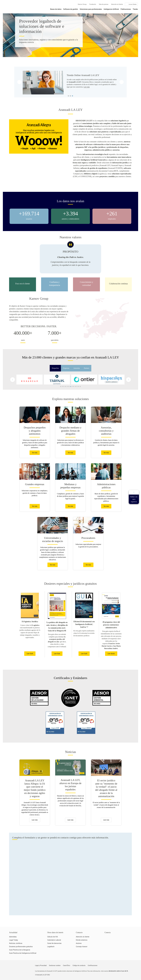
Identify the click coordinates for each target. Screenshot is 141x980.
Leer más (87, 87)
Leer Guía (57, 654)
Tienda (135, 9)
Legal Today (14, 940)
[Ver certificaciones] (114, 946)
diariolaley (13, 937)
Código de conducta (79, 965)
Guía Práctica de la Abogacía (20, 950)
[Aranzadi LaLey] (17, 967)
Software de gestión (71, 9)
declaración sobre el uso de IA (118, 971)
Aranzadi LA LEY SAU (43, 975)
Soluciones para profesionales (91, 9)
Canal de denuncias (54, 943)
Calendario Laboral (54, 940)
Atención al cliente (117, 4)
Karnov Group (82, 4)
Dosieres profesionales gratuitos (21, 947)
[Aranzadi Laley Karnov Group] (10, 8)
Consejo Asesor (82, 947)
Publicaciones (126, 9)
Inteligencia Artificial (111, 9)
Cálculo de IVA (53, 937)
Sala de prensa (104, 4)
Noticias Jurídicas (16, 943)
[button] (128, 380)
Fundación (93, 4)
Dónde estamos (82, 940)
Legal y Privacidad (41, 965)
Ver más (35, 453)
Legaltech (51, 947)
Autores (79, 943)
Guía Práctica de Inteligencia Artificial (23, 953)
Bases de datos (56, 9)
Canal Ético (67, 965)
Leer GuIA (30, 654)
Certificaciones (93, 965)
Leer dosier (111, 654)
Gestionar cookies (55, 965)
